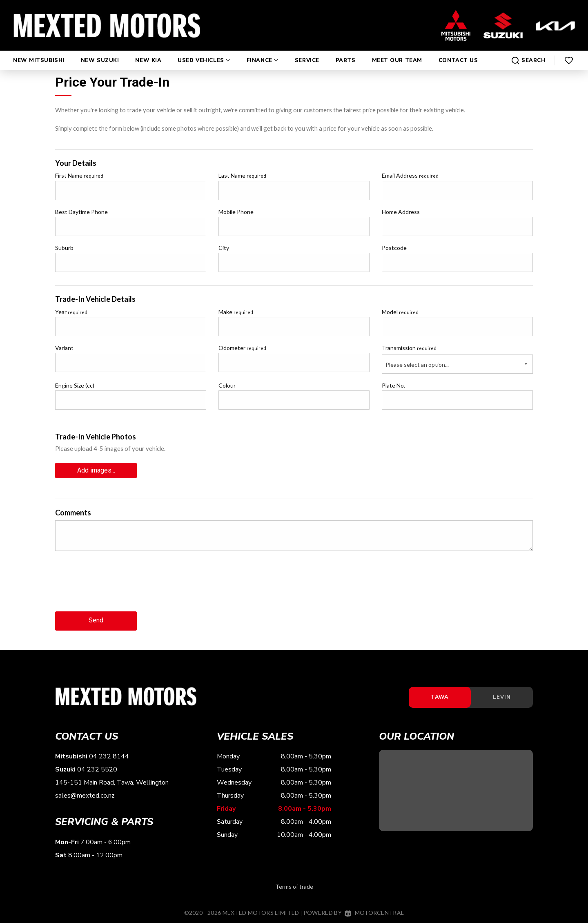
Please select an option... (417, 365)
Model (400, 312)
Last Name (242, 175)
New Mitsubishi (39, 52)
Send (96, 619)
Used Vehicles (204, 52)
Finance (263, 52)
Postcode (394, 248)
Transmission (409, 348)
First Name (79, 175)
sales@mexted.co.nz (85, 794)
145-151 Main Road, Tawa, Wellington (112, 781)
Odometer (242, 348)
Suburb (64, 248)
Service (307, 52)
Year (71, 312)
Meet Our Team (397, 52)
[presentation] (117, 586)
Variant (64, 348)
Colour (227, 385)
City (224, 248)
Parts (346, 52)
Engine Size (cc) (75, 385)
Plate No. (393, 385)
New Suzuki (100, 52)
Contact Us (458, 52)
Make (236, 312)
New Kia (148, 52)
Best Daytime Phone (81, 212)
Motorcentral (374, 911)
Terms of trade (294, 885)
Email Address (410, 175)
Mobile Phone (236, 212)
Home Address (401, 212)
